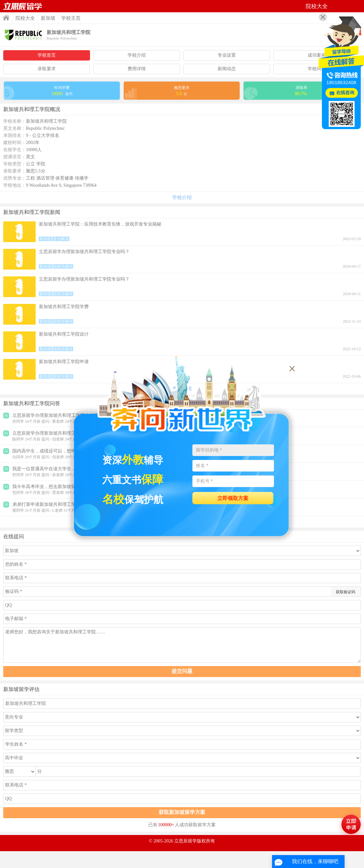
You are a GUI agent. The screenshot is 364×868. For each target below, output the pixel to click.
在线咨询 (345, 93)
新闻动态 (227, 69)
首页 (23, 6)
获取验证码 (346, 592)
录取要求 (47, 69)
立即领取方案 (233, 498)
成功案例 (317, 55)
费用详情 (137, 69)
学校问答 (317, 69)
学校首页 (47, 55)
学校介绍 (137, 55)
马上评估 (351, 824)
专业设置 (227, 55)
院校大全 (25, 18)
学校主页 (71, 18)
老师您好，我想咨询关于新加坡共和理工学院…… (182, 645)
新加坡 (48, 18)
